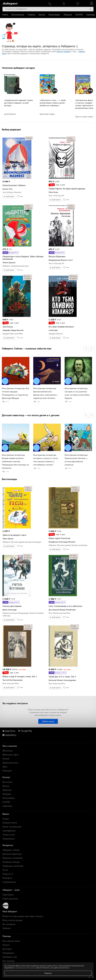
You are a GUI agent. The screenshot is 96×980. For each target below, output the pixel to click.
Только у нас (9, 835)
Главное (31, 15)
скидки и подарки (63, 52)
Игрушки (68, 15)
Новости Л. (8, 874)
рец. (70, 138)
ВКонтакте (8, 751)
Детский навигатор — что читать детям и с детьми (31, 415)
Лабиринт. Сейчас (11, 850)
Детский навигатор (12, 854)
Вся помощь (9, 961)
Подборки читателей (13, 866)
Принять (48, 973)
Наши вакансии (10, 899)
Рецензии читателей (12, 858)
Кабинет (7, 928)
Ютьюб (6, 759)
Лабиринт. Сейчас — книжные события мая (27, 349)
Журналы (7, 790)
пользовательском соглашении (24, 968)
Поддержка (8, 953)
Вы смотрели (9, 924)
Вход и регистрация (12, 920)
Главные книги (10, 823)
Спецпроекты (9, 882)
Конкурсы (7, 878)
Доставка (7, 949)
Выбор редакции (11, 129)
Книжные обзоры (11, 862)
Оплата (6, 945)
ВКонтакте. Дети (10, 755)
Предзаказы (8, 839)
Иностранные (18, 15)
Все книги (7, 782)
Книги (5, 15)
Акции (6, 819)
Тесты (5, 870)
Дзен (5, 767)
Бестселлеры (9, 479)
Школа (42, 15)
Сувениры (91, 15)
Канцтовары (54, 15)
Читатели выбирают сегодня (18, 68)
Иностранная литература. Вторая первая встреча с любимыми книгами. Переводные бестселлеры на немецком (15, 461)
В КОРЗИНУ (9, 197)
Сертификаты (9, 831)
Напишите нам (10, 957)
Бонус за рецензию (12, 827)
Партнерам (8, 895)
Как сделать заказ (11, 941)
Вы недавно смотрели (15, 703)
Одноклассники (10, 763)
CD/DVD (79, 15)
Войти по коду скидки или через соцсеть (23, 916)
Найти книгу (48, 721)
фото (29, 138)
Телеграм (7, 771)
